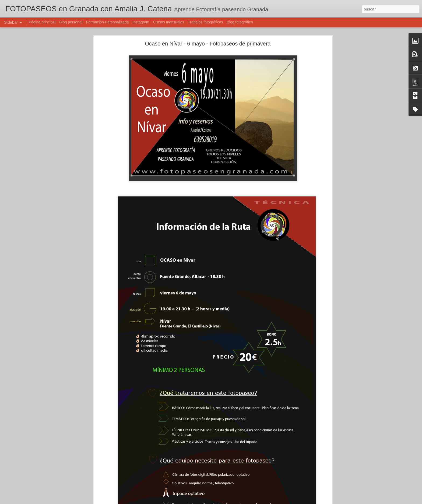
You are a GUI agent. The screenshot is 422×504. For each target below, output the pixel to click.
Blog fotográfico (240, 22)
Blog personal (71, 22)
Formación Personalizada (108, 22)
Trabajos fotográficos (205, 22)
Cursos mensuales (169, 22)
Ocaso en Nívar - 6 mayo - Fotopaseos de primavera (208, 44)
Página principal (42, 22)
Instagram (141, 22)
